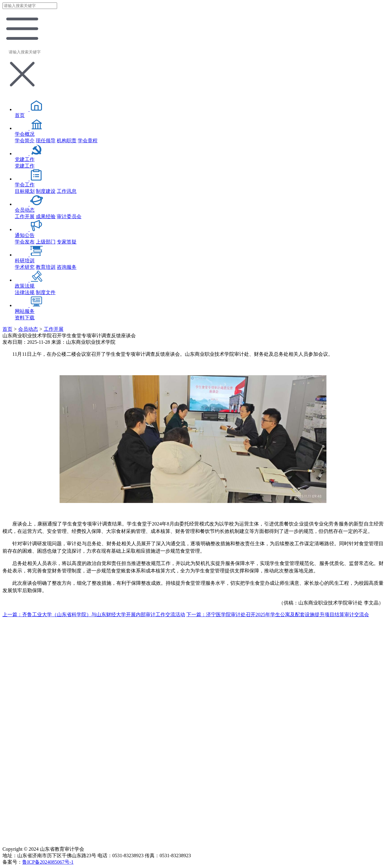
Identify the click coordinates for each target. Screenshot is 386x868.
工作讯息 (67, 191)
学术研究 (25, 267)
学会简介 (25, 141)
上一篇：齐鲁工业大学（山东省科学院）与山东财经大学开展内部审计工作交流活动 (94, 615)
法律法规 (25, 292)
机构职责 (67, 141)
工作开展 (25, 216)
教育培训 (46, 267)
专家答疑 (67, 242)
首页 (7, 329)
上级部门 (46, 242)
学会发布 (25, 242)
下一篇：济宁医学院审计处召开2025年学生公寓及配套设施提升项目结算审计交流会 (278, 615)
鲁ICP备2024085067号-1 (48, 862)
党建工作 (25, 166)
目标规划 (25, 191)
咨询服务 (67, 267)
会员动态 (28, 329)
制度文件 (46, 292)
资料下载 (25, 318)
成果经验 (46, 216)
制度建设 (46, 191)
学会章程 (88, 141)
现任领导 (46, 141)
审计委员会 (69, 216)
